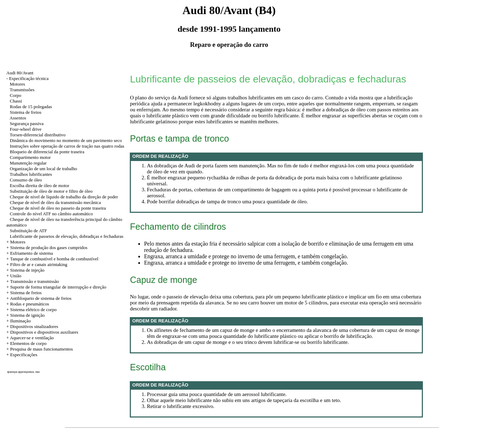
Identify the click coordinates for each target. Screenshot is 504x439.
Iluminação (20, 321)
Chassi (16, 101)
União (16, 276)
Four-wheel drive (26, 129)
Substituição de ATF (28, 231)
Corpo (16, 95)
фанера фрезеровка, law (23, 372)
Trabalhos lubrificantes (31, 174)
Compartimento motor (30, 157)
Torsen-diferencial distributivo (38, 135)
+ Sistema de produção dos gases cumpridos (47, 248)
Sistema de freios (26, 112)
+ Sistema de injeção (25, 270)
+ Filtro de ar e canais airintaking (37, 264)
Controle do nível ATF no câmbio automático (51, 214)
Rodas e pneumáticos (30, 304)
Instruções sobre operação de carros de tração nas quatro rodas (67, 146)
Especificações (24, 355)
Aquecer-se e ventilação (32, 338)
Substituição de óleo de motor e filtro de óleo (51, 191)
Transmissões (22, 90)
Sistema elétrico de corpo (34, 310)
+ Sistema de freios (24, 293)
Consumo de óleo (26, 180)
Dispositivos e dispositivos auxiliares (44, 332)
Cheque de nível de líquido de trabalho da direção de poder (64, 197)
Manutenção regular (28, 163)
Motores (17, 84)
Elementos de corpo (28, 343)
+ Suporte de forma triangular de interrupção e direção (56, 287)
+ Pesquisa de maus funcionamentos (40, 349)
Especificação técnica (29, 78)
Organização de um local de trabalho (44, 169)
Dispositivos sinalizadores (34, 326)
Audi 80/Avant (20, 73)
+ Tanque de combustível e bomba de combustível (52, 259)
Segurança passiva (27, 123)
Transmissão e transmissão (34, 281)
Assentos (18, 118)
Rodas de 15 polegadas (31, 107)
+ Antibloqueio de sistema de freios (39, 298)
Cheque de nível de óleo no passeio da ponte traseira (58, 208)
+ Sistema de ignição (26, 315)
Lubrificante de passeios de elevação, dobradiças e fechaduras (67, 236)
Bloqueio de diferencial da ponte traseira (47, 152)
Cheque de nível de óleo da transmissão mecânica (55, 202)
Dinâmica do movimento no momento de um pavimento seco (66, 140)
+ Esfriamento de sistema (30, 253)
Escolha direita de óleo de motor (40, 186)
